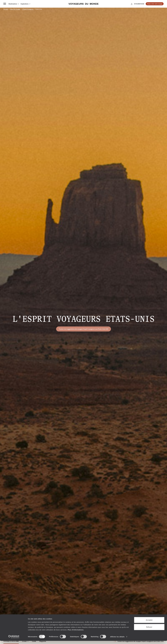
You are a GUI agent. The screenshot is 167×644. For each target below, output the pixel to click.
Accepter (149, 623)
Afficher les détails (117, 640)
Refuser (149, 630)
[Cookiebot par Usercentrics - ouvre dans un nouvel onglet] (14, 640)
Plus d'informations (76, 633)
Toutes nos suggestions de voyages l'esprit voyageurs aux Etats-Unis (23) (84, 329)
